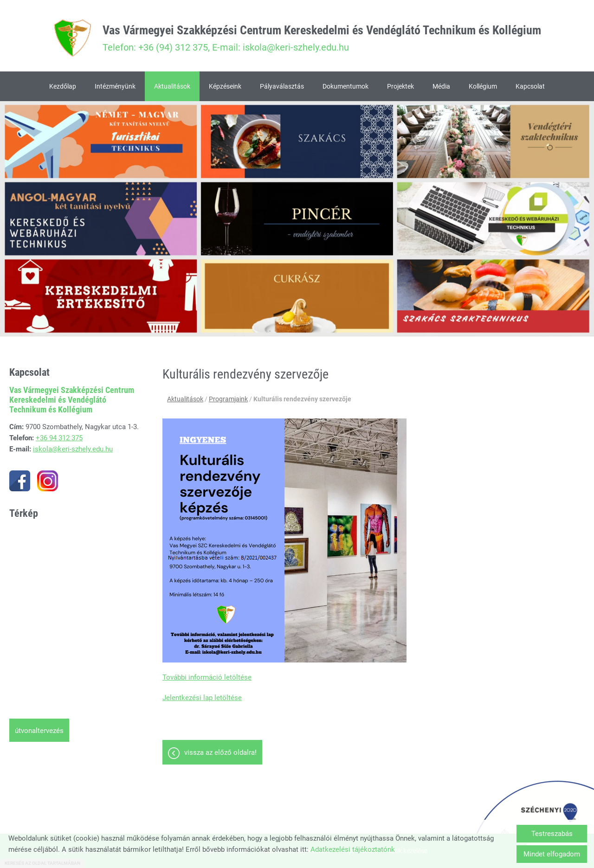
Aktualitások (172, 86)
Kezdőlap (63, 86)
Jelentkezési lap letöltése (202, 698)
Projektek (400, 86)
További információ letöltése (207, 677)
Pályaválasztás (282, 86)
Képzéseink (225, 86)
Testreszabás (552, 834)
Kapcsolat (530, 86)
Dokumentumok (345, 86)
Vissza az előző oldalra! (220, 752)
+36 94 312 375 (59, 438)
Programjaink (228, 399)
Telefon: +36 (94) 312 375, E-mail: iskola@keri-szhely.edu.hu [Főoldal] (322, 38)
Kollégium (483, 86)
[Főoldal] (72, 38)
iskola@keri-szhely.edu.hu (73, 449)
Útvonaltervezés (39, 731)
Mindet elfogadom (552, 854)
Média (441, 86)
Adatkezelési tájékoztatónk (353, 849)
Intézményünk (115, 86)
